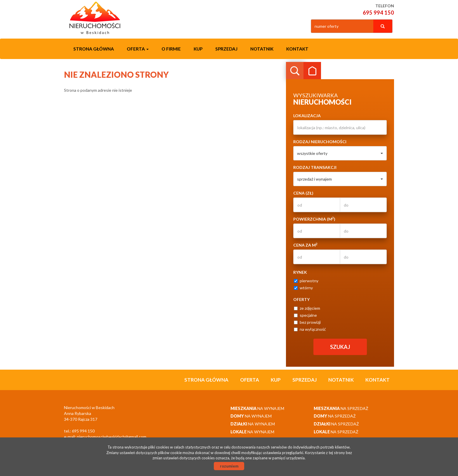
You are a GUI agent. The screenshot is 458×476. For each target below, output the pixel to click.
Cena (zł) (303, 193)
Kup (198, 49)
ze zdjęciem (307, 308)
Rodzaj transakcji (315, 167)
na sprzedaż (341, 408)
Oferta (250, 380)
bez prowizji (307, 322)
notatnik (262, 49)
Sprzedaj (226, 49)
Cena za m (305, 245)
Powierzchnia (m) (314, 219)
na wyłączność (310, 329)
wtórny (303, 288)
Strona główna (94, 49)
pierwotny (306, 281)
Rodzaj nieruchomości (320, 142)
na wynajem (257, 408)
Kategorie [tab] (312, 71)
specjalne (305, 315)
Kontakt (297, 49)
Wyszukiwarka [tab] (295, 71)
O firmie (171, 49)
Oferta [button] (138, 49)
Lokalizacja (307, 116)
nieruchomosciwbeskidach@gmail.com (112, 437)
